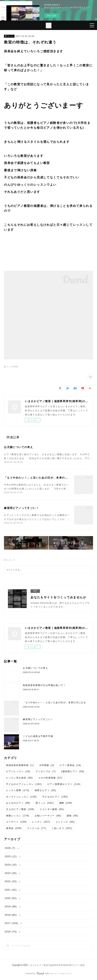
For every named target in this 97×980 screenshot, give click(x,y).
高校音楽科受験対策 (20, 765)
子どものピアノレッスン (24, 784)
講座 (73, 816)
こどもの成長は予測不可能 (38, 736)
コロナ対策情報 (50, 778)
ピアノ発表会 (70, 765)
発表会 (14, 828)
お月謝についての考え (18, 447)
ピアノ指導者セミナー (64, 784)
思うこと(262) (11, 367)
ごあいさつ (62, 828)
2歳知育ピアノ (73, 771)
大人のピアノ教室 (20, 809)
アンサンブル (46, 771)
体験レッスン (18, 816)
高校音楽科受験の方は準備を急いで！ (44, 685)
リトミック (65, 822)
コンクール (37, 828)
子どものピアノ (55, 797)
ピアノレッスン (18, 771)
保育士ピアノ (45, 790)
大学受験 (47, 765)
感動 (66, 803)
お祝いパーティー (48, 816)
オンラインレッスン (21, 797)
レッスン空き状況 (19, 778)
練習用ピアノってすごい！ (21, 508)
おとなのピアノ (18, 803)
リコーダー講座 (52, 809)
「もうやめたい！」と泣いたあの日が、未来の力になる (40, 478)
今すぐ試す (52, 16)
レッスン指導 (18, 790)
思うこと (9, 36)
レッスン (41, 822)
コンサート (16, 822)
